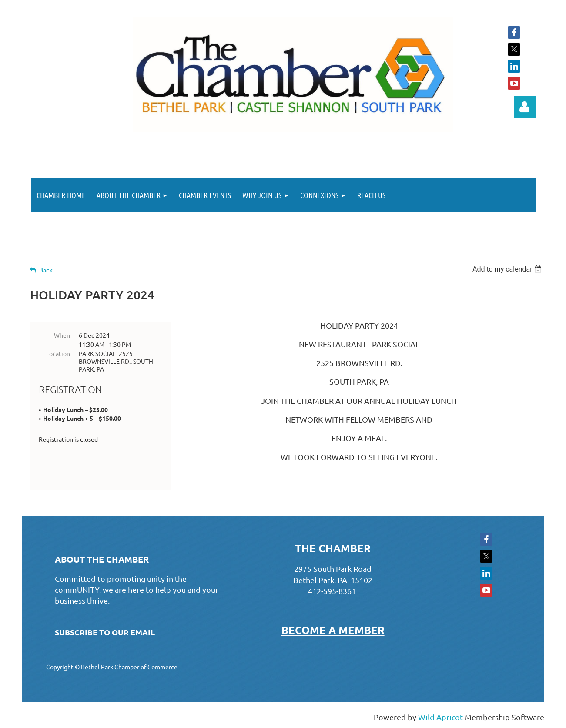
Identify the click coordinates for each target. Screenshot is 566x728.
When (62, 335)
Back (46, 270)
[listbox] (508, 269)
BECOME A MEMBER (333, 630)
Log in (525, 107)
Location (58, 353)
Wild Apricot (440, 717)
